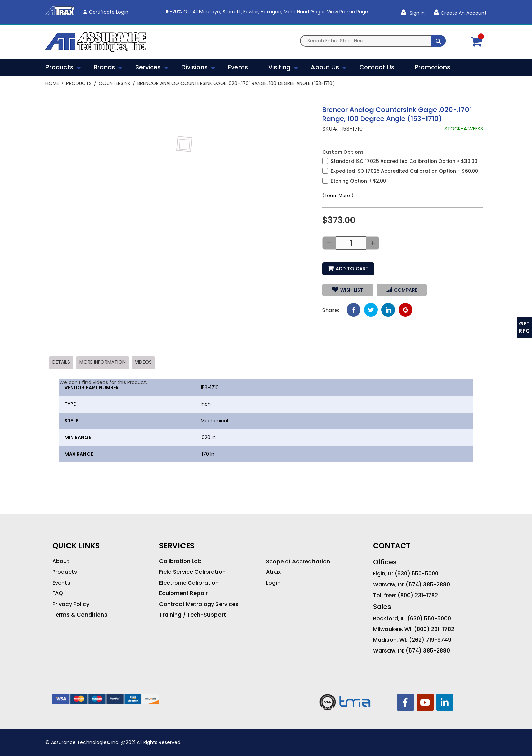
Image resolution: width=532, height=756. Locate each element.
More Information (102, 362)
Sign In (416, 13)
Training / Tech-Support (193, 615)
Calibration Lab (180, 561)
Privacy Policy (71, 604)
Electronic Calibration (189, 583)
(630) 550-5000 (416, 574)
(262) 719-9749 (430, 640)
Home (52, 83)
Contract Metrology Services (199, 604)
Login (273, 583)
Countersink (115, 83)
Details (61, 362)
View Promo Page (348, 12)
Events (61, 583)
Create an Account (464, 13)
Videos (143, 362)
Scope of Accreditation (298, 562)
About (61, 561)
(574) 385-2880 (428, 585)
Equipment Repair (183, 593)
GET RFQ (525, 327)
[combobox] (373, 41)
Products (79, 83)
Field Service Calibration (192, 572)
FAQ (58, 593)
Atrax (273, 572)
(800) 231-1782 (418, 596)
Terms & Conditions (80, 615)
